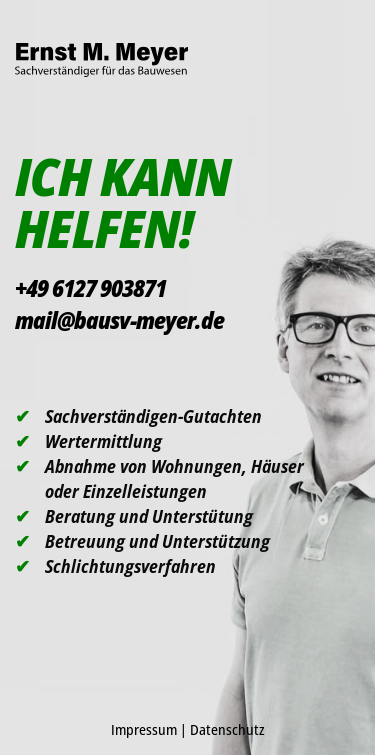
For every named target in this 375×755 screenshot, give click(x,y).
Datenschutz (227, 729)
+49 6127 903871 (90, 288)
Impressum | (150, 729)
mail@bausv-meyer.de (119, 320)
